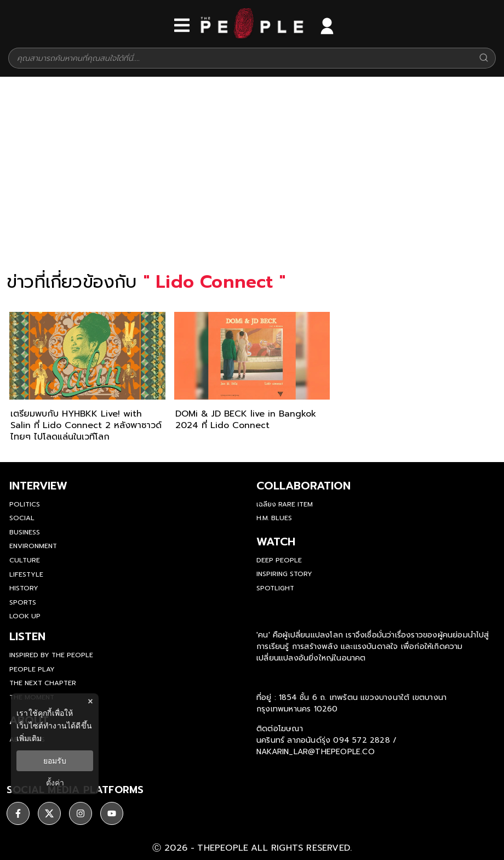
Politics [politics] (25, 504)
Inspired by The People (51, 655)
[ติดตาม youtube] (112, 813)
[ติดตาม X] (49, 813)
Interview (38, 486)
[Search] (484, 58)
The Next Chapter (43, 683)
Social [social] (22, 518)
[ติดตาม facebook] (18, 813)
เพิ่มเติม (29, 738)
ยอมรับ (55, 761)
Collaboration (303, 486)
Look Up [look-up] (25, 616)
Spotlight (275, 588)
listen (27, 636)
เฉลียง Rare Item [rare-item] (285, 504)
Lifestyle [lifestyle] (26, 574)
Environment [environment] (33, 546)
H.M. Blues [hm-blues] (274, 518)
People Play (32, 669)
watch (276, 542)
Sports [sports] (23, 602)
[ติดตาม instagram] (81, 813)
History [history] (24, 588)
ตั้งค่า (55, 783)
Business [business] (25, 532)
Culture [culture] (25, 560)
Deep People (279, 560)
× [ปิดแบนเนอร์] (90, 701)
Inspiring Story (284, 574)
